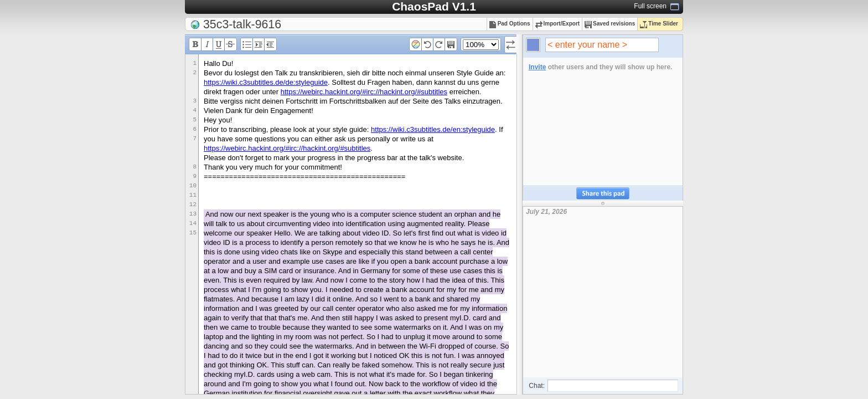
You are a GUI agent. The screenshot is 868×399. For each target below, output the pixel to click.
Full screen (650, 6)
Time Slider (659, 24)
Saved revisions (610, 24)
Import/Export (558, 24)
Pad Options (510, 24)
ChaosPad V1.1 (434, 6)
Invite (537, 67)
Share (603, 194)
